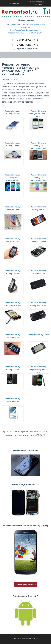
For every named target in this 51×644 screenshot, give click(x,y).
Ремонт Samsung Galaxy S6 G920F (13, 208)
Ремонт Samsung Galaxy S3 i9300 (13, 112)
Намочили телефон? (26, 450)
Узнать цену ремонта (26, 584)
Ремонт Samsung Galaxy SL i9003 (38, 272)
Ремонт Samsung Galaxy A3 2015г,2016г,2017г (38, 146)
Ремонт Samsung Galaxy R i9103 (38, 208)
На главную (14, 3)
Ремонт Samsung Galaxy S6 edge (13, 144)
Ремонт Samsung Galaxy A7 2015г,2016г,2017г (38, 178)
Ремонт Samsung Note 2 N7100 (13, 400)
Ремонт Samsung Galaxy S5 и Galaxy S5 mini (38, 114)
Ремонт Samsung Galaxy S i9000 (13, 336)
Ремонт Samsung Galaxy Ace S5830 (38, 240)
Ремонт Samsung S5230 (38, 335)
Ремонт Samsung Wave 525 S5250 (13, 240)
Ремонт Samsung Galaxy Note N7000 (13, 304)
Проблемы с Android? (26, 596)
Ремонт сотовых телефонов (37, 3)
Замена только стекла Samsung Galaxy (26, 525)
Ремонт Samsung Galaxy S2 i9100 (13, 272)
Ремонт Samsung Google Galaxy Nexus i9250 (38, 369)
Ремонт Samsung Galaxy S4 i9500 (13, 368)
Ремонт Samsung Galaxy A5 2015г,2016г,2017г (13, 178)
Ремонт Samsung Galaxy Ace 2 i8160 (38, 304)
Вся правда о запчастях (26, 484)
